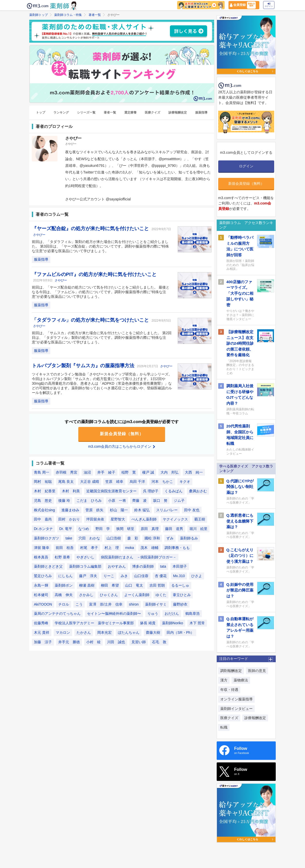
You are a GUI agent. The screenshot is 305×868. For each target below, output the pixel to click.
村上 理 (112, 548)
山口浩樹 (114, 538)
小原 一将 (117, 501)
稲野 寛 (129, 472)
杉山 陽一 (119, 510)
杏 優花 (161, 576)
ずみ (170, 538)
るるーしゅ (180, 585)
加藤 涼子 (43, 642)
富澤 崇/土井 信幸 (106, 604)
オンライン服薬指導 (236, 699)
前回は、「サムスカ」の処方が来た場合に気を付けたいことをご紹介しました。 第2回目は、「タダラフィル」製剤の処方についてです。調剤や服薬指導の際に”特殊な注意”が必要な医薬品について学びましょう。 (102, 338)
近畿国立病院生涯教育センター (111, 491)
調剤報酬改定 (231, 671)
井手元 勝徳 (69, 642)
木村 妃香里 (45, 491)
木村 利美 (71, 491)
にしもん (65, 576)
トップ (41, 113)
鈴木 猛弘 (142, 510)
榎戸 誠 (148, 472)
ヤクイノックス (175, 519)
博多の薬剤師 (143, 566)
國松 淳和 (152, 538)
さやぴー (39, 235)
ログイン (269, 5)
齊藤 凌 (139, 501)
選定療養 (130, 113)
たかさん (84, 632)
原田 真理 (150, 529)
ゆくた (161, 595)
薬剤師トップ (39, 15)
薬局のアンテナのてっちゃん (57, 614)
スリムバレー (167, 510)
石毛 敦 (159, 642)
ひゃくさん (109, 595)
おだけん (172, 614)
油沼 (87, 472)
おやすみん (117, 566)
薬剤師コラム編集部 (85, 566)
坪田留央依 (95, 519)
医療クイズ (153, 113)
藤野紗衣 (180, 604)
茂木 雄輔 (149, 548)
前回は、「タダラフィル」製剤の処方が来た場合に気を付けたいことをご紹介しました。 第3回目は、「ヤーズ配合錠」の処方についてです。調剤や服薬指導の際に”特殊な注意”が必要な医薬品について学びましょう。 (100, 246)
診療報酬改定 (178, 113)
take (69, 538)
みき (124, 576)
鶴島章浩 (193, 614)
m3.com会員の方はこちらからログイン (122, 446)
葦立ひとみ (182, 595)
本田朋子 (180, 566)
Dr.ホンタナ (43, 529)
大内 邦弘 (169, 472)
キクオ (185, 482)
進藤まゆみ (70, 510)
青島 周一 (42, 472)
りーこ (109, 576)
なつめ (84, 529)
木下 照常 (197, 623)
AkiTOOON (43, 604)
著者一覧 (95, 15)
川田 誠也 (116, 642)
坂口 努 (160, 501)
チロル (64, 604)
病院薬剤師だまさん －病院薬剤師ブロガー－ (139, 557)
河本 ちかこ (162, 482)
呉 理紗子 (151, 491)
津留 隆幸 (42, 548)
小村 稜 (93, 642)
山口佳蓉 (141, 576)
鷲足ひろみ (43, 576)
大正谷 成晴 (90, 482)
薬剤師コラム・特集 (68, 15)
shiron (134, 604)
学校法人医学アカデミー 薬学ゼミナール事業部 (94, 623)
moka (129, 548)
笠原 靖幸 (114, 482)
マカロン (63, 632)
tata (163, 566)
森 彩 (133, 538)
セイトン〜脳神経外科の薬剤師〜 (114, 614)
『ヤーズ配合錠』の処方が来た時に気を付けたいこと (91, 228)
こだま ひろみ (89, 501)
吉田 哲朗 (157, 585)
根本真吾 (41, 557)
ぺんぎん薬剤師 (144, 519)
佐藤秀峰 (41, 623)
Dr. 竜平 (66, 529)
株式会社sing (44, 510)
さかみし (86, 595)
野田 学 (103, 529)
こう (79, 604)
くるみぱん (174, 491)
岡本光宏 (104, 632)
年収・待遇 (229, 690)
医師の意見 (257, 671)
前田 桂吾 (65, 548)
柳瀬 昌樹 (87, 585)
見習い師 (139, 642)
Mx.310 (179, 576)
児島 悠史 (43, 501)
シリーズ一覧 (86, 113)
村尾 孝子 (89, 548)
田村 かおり (69, 519)
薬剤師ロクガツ (46, 538)
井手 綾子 (106, 472)
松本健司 (41, 595)
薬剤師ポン (64, 585)
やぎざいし (85, 557)
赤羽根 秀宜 (66, 472)
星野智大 (118, 519)
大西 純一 (194, 472)
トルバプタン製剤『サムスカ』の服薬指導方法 (84, 366)
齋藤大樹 (153, 632)
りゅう (153, 614)
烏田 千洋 (137, 482)
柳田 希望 (110, 585)
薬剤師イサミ (156, 604)
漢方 (224, 680)
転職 (224, 727)
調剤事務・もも (177, 548)
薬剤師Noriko (173, 623)
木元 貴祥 (42, 632)
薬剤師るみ (189, 538)
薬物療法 (241, 680)
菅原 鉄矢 (94, 510)
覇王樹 (200, 519)
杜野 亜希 (62, 557)
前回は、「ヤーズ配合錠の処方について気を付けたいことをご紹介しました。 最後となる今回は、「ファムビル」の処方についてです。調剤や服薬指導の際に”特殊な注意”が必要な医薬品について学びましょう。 (101, 292)
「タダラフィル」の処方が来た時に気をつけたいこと (91, 320)
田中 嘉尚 (43, 519)
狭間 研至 (125, 529)
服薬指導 (201, 113)
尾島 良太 (66, 482)
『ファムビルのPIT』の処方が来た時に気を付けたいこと (94, 274)
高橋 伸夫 (64, 595)
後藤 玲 (64, 501)
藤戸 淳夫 (88, 576)
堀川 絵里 (198, 529)
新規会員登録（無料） (122, 434)
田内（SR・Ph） (180, 632)
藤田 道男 (174, 529)
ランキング (61, 113)
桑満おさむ (198, 491)
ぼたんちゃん (129, 632)
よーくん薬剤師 (137, 595)
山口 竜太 (134, 585)
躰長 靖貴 (148, 623)
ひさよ (197, 576)
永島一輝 (41, 585)
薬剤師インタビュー (236, 709)
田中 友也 (192, 510)
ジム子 (179, 501)
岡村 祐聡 (43, 482)
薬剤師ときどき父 (48, 566)
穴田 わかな (89, 538)
